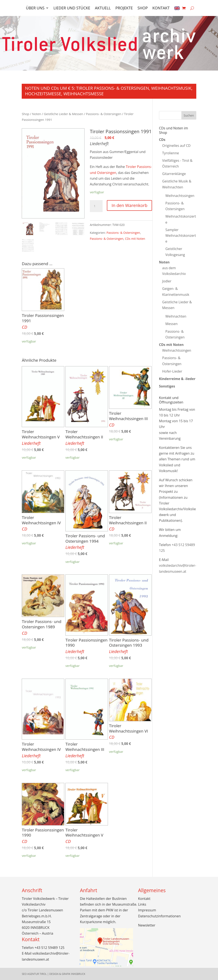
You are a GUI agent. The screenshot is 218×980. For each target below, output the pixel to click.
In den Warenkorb (129, 205)
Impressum (147, 910)
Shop (143, 8)
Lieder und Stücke (72, 8)
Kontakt (161, 8)
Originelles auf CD (176, 146)
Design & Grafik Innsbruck (67, 974)
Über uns (35, 8)
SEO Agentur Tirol (34, 974)
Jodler (167, 281)
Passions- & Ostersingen (104, 114)
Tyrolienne (171, 153)
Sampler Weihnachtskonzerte (181, 236)
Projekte (124, 8)
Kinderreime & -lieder (177, 379)
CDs (162, 140)
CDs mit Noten (135, 239)
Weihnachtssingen (180, 196)
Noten (36, 114)
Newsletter (147, 925)
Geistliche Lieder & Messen (64, 114)
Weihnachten (176, 316)
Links (142, 904)
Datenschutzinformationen (159, 916)
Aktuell (103, 8)
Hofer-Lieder (172, 371)
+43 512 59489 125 (49, 948)
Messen (171, 324)
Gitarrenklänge (174, 174)
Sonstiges (167, 386)
